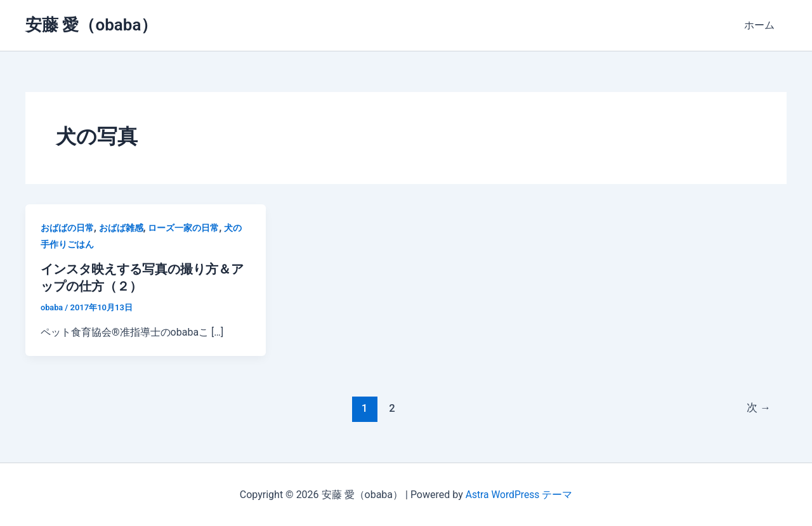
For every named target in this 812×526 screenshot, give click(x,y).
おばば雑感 (121, 228)
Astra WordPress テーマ (519, 494)
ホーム (761, 25)
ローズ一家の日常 (183, 228)
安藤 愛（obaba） (91, 25)
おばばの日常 (67, 228)
